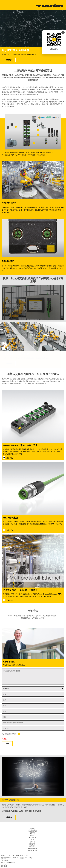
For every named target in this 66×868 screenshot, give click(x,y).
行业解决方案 (32, 831)
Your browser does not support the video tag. (33, 28)
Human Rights (32, 850)
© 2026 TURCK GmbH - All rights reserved (14, 855)
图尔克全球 (4, 860)
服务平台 (32, 833)
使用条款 (32, 842)
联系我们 (32, 846)
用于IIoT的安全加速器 (16, 50)
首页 (32, 840)
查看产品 (9, 458)
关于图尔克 (32, 837)
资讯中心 (32, 835)
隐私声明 (32, 844)
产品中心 (32, 829)
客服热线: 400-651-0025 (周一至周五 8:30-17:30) (16, 858)
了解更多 (9, 60)
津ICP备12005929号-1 (8, 863)
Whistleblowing (32, 848)
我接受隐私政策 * (13, 734)
